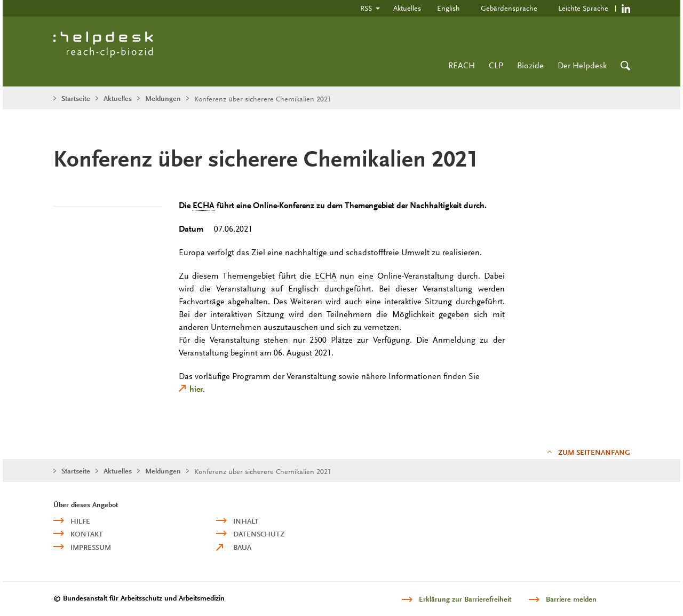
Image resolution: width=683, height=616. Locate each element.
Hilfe (80, 521)
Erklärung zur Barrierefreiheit (465, 599)
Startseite (76, 98)
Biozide (530, 65)
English (448, 8)
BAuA (242, 547)
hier (196, 389)
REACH (462, 65)
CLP (496, 65)
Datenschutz (259, 534)
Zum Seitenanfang (594, 452)
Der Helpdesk (582, 65)
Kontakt (87, 534)
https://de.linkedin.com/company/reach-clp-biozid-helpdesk (626, 8)
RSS (366, 8)
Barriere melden (571, 599)
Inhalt (246, 521)
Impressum (91, 547)
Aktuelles (407, 8)
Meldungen (163, 98)
